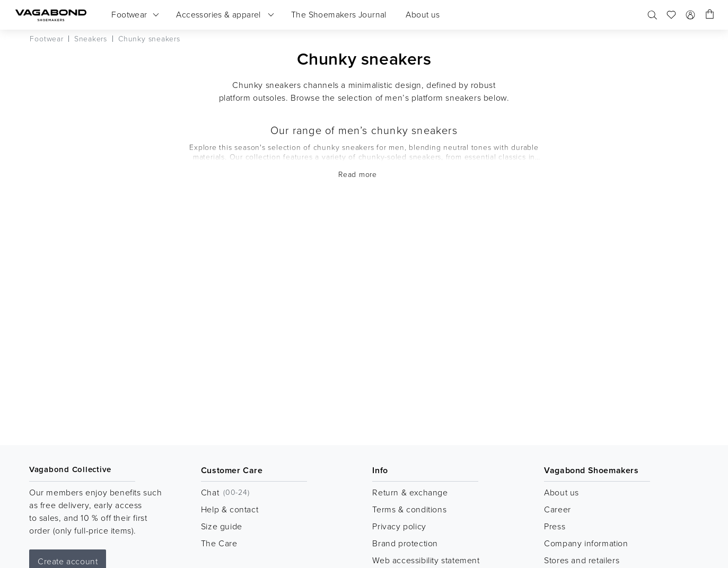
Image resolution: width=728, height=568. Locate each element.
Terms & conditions (409, 509)
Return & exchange (410, 492)
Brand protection (405, 543)
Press (555, 526)
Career (558, 509)
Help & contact (230, 509)
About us (562, 492)
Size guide (222, 526)
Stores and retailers (582, 560)
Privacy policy (399, 526)
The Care (219, 543)
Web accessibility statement (426, 560)
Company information (586, 543)
